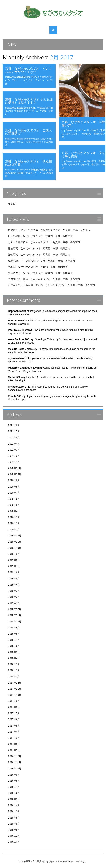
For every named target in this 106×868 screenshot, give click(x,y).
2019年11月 (15, 542)
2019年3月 (14, 591)
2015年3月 (14, 842)
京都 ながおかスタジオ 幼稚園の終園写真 (28, 163)
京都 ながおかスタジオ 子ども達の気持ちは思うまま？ (29, 101)
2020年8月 (14, 487)
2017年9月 (14, 701)
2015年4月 (14, 836)
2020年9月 (14, 480)
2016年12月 (15, 756)
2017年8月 (14, 707)
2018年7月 (14, 640)
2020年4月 (14, 511)
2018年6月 (14, 646)
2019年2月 (14, 597)
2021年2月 (14, 456)
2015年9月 (14, 818)
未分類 (12, 204)
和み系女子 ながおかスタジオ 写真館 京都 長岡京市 (40, 273)
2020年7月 (14, 493)
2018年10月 (15, 622)
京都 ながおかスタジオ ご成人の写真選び (28, 132)
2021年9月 (14, 425)
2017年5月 (14, 726)
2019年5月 (14, 579)
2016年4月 (14, 805)
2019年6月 (14, 572)
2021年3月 (14, 450)
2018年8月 (14, 634)
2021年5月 (14, 438)
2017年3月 (14, 738)
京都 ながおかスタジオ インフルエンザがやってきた (28, 70)
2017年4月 (14, 732)
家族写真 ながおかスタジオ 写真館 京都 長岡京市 (39, 249)
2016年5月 (14, 799)
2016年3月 (14, 811)
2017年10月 (15, 695)
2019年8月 (14, 560)
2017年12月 (15, 683)
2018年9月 (14, 628)
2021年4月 (14, 444)
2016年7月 (14, 787)
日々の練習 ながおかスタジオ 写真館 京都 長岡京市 (40, 236)
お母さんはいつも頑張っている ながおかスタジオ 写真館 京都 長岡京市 (52, 285)
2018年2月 (14, 670)
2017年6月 (14, 720)
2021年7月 (14, 431)
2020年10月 (15, 474)
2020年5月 (14, 505)
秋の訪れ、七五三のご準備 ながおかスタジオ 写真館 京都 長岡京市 (49, 230)
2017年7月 (14, 713)
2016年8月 (14, 781)
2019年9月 (14, 554)
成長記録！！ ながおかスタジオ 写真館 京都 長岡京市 (42, 261)
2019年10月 (15, 548)
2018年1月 (14, 677)
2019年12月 (15, 536)
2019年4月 (14, 585)
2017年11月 (15, 689)
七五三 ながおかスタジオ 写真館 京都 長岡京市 (38, 267)
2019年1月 (14, 603)
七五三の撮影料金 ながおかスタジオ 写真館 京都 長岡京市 (44, 242)
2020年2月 (14, 523)
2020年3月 (14, 517)
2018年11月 (15, 615)
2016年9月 (14, 775)
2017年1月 (14, 750)
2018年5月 (14, 652)
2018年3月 (14, 664)
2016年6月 (14, 793)
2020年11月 (15, 468)
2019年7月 (14, 566)
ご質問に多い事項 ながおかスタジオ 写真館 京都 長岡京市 (44, 279)
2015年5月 (14, 830)
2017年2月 (14, 744)
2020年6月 (14, 499)
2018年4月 (14, 658)
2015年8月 (14, 824)
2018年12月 (15, 609)
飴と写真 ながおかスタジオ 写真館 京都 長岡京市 (39, 255)
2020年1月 (14, 530)
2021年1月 (14, 462)
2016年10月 (15, 769)
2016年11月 (15, 762)
